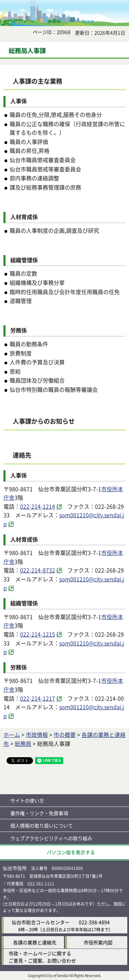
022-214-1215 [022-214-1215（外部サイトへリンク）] (37, 634)
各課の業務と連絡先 (35, 942)
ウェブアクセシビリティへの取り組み (51, 838)
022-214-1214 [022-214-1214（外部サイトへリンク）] (37, 506)
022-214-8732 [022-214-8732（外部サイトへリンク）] (37, 570)
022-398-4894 (94, 922)
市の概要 (65, 735)
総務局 (23, 743)
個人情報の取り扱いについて (42, 825)
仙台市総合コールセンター (41, 922)
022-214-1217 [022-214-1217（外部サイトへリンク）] (37, 698)
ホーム (12, 735)
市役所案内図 (98, 942)
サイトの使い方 (27, 800)
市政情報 (37, 735)
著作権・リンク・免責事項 (39, 813)
